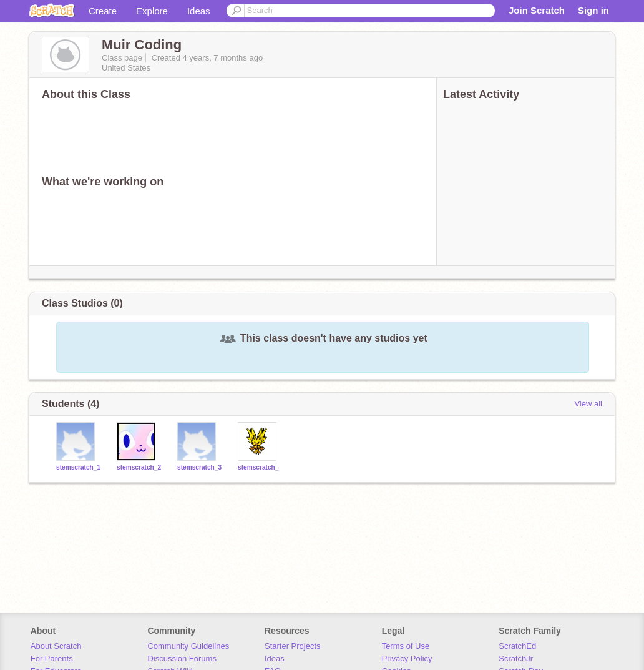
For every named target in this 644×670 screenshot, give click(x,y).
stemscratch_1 (78, 467)
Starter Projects (293, 646)
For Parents (52, 658)
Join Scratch (537, 10)
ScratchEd (517, 646)
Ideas (199, 11)
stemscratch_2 (139, 467)
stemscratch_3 (199, 467)
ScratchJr (516, 658)
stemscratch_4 (260, 467)
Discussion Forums (182, 658)
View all (588, 404)
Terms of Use (406, 646)
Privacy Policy (407, 658)
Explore (152, 11)
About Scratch (56, 646)
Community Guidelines (188, 646)
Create (103, 11)
